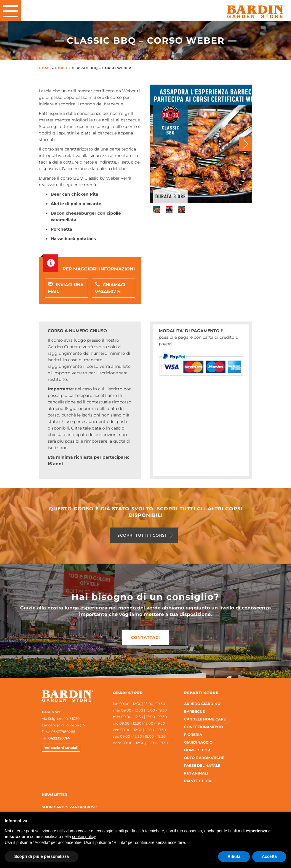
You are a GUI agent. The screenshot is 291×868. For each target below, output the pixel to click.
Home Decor (197, 750)
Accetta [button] (269, 856)
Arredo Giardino (202, 704)
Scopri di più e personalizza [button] (41, 856)
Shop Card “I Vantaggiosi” (69, 807)
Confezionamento (204, 727)
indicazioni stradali (61, 748)
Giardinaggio (198, 742)
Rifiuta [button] (234, 856)
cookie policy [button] (84, 837)
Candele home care (205, 719)
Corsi (61, 68)
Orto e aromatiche (204, 758)
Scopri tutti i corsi (142, 535)
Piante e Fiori (198, 781)
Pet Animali (196, 773)
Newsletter (55, 795)
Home (45, 68)
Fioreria (193, 735)
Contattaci (145, 637)
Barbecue (194, 711)
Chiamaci (110, 288)
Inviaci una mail (66, 288)
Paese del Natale (202, 765)
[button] (246, 144)
